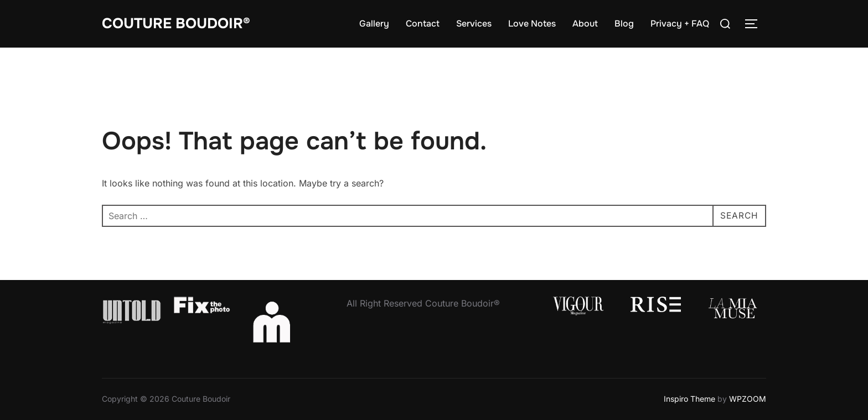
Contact (423, 24)
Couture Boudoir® (176, 24)
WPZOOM (748, 399)
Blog (624, 24)
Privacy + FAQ (680, 24)
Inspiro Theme (689, 399)
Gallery (374, 24)
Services (474, 24)
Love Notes (532, 24)
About (585, 24)
